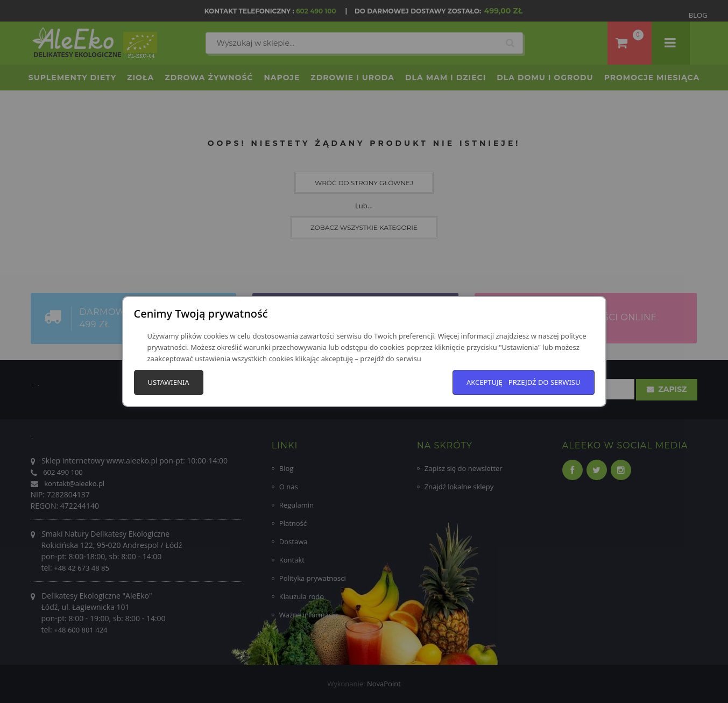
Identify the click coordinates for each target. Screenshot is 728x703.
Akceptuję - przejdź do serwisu (524, 382)
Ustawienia (169, 382)
